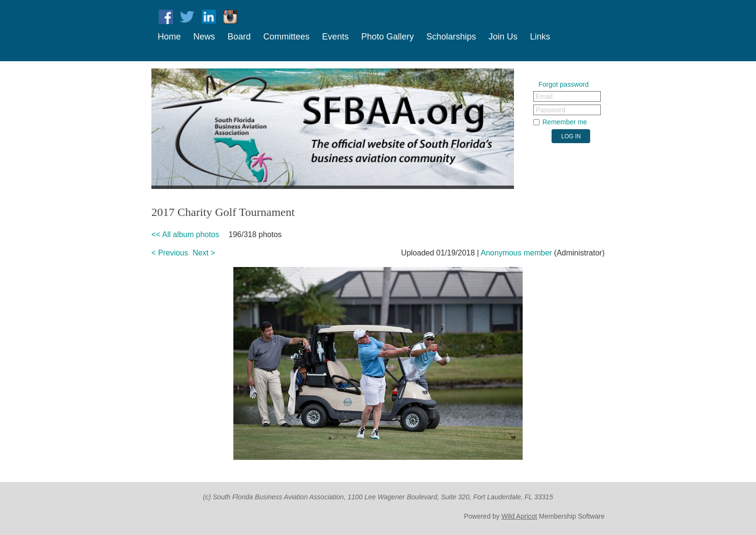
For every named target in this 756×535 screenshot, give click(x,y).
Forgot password (564, 84)
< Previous (170, 253)
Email (544, 96)
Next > (204, 253)
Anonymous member (516, 253)
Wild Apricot (519, 516)
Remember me (565, 122)
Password (550, 110)
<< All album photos (185, 234)
